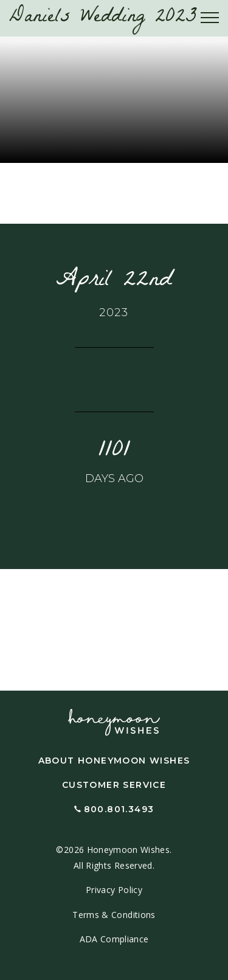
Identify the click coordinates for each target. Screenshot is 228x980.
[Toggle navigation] (210, 18)
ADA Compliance (114, 939)
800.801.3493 (119, 809)
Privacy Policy (114, 890)
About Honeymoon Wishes (114, 761)
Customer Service (114, 785)
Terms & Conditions (114, 915)
